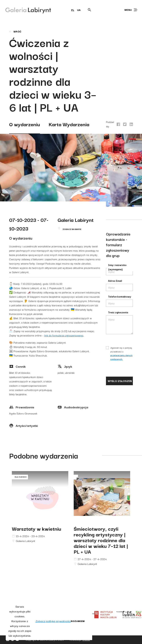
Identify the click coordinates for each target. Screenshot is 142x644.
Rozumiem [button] (78, 621)
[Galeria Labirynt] (26, 10)
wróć (15, 31)
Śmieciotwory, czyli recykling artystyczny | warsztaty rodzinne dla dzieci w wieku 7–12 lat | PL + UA (101, 540)
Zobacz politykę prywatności (53, 621)
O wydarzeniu (25, 124)
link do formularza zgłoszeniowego (64, 335)
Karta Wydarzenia (69, 124)
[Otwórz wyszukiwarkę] (89, 10)
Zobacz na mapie (72, 229)
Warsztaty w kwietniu (36, 528)
